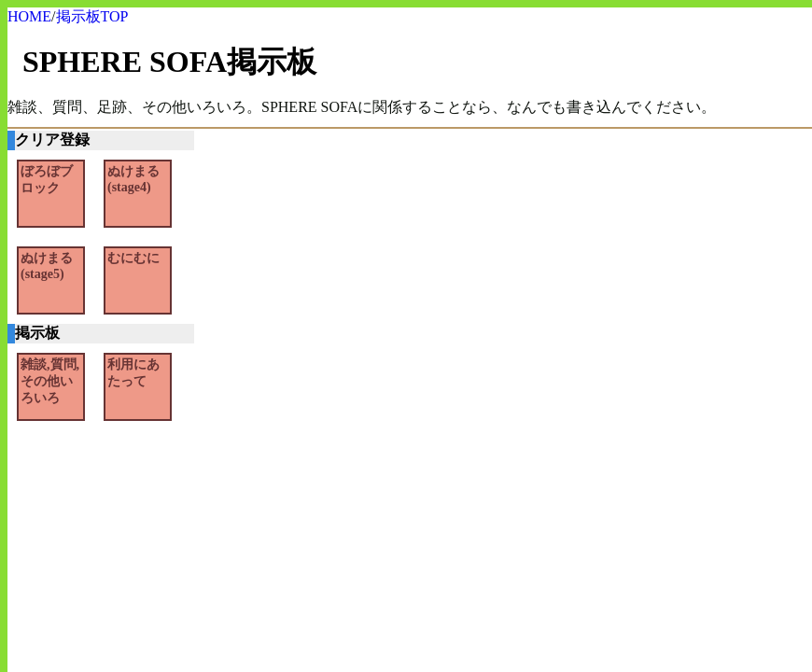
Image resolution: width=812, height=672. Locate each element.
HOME (29, 16)
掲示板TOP (92, 16)
